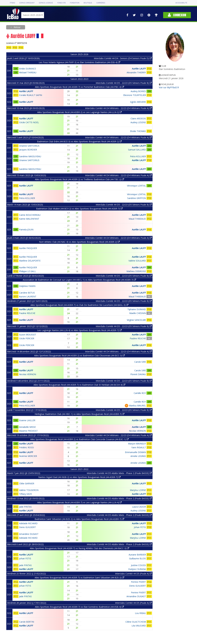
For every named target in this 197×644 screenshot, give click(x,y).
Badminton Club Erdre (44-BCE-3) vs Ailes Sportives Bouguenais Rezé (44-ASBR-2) (79, 141)
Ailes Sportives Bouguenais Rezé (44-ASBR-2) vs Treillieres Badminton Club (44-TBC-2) (79, 179)
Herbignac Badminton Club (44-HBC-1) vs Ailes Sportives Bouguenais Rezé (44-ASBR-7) (79, 414)
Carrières (101, 3)
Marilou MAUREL (137, 406)
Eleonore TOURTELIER (135, 95)
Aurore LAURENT (28, 297)
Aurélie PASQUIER (28, 248)
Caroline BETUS (27, 293)
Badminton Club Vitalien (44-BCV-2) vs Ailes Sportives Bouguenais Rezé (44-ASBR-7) (79, 209)
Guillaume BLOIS (138, 558)
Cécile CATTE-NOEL (29, 122)
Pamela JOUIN (26, 230)
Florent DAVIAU (138, 374)
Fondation (75, 3)
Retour (17, 27)
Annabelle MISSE (27, 427)
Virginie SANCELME (136, 320)
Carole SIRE (140, 362)
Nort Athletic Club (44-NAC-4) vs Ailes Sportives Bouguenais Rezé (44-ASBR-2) (79, 242)
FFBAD (12, 3)
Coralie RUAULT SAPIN (31, 95)
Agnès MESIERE (138, 102)
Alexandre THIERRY (136, 72)
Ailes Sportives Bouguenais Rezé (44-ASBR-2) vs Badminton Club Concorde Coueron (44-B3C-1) (79, 439)
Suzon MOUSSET (28, 335)
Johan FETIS (140, 527)
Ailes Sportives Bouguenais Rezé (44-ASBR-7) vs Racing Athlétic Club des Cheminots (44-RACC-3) (79, 548)
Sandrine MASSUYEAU (30, 156)
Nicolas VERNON (28, 374)
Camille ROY (140, 393)
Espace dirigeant (27, 3)
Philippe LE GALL (27, 271)
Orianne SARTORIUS (29, 146)
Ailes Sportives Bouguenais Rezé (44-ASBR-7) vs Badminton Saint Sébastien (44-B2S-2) (79, 578)
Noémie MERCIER (28, 456)
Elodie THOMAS (138, 131)
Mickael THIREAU (28, 72)
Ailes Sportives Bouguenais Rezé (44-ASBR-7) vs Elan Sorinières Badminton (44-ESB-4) (79, 607)
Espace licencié (46, 3)
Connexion (177, 15)
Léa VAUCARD (139, 626)
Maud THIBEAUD (137, 219)
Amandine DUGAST (29, 534)
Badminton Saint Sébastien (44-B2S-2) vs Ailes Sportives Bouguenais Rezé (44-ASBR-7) (79, 519)
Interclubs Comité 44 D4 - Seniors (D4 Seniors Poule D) (123, 58)
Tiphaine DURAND (137, 309)
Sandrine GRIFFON (137, 198)
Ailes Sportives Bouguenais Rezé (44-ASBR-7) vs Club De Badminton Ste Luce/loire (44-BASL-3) (79, 305)
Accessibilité (181, 3)
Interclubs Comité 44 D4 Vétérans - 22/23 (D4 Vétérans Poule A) (118, 108)
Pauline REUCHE (27, 313)
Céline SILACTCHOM (136, 622)
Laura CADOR (139, 507)
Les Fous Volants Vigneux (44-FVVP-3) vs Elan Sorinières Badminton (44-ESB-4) (79, 62)
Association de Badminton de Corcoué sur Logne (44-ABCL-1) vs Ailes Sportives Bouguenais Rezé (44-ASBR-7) (79, 280)
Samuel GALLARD (137, 150)
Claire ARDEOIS (138, 118)
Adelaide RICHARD (28, 523)
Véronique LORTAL (136, 186)
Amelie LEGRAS (138, 456)
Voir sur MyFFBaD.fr (169, 87)
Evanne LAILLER (27, 420)
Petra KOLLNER (138, 156)
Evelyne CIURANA (137, 569)
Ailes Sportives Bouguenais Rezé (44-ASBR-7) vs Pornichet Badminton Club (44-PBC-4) (79, 87)
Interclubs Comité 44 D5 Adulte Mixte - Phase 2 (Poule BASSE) (119, 473)
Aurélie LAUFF (139, 69)
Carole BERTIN (27, 622)
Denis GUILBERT (27, 527)
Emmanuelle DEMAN (135, 452)
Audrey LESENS (138, 122)
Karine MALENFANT (29, 219)
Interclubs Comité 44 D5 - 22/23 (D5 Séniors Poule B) (124, 83)
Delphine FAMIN (27, 286)
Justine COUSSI (138, 565)
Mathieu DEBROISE (136, 271)
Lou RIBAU (140, 613)
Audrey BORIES (138, 91)
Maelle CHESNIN (138, 313)
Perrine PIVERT (138, 582)
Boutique (88, 3)
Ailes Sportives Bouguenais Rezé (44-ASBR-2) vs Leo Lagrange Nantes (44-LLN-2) (79, 112)
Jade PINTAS (25, 507)
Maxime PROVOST (28, 431)
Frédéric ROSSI (26, 447)
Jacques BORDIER (28, 150)
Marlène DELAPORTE (30, 261)
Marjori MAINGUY (137, 444)
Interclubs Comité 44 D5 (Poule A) (133, 574)
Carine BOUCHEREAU (30, 215)
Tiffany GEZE (25, 494)
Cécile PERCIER (27, 338)
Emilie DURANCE (27, 69)
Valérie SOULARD (137, 261)
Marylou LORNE (138, 490)
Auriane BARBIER (137, 555)
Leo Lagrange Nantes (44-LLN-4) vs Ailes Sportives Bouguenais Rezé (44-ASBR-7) (79, 330)
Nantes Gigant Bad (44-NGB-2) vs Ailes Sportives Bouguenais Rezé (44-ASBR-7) (79, 477)
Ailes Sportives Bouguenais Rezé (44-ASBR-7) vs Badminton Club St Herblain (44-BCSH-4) (79, 385)
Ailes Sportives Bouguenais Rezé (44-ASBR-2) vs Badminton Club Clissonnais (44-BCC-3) (79, 355)
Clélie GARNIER (27, 483)
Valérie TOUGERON (29, 490)
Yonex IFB (61, 3)
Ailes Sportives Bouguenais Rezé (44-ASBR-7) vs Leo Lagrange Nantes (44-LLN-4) (79, 502)
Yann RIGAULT (139, 447)
